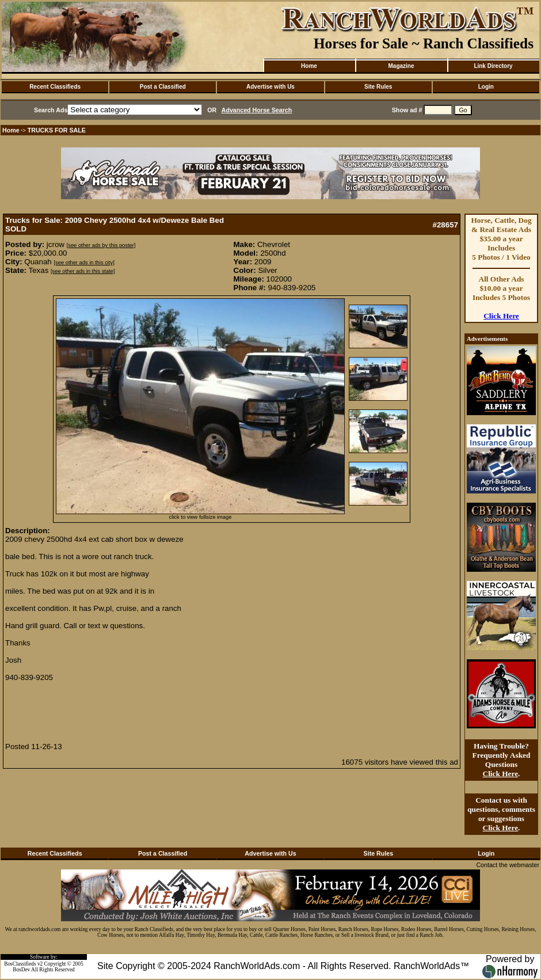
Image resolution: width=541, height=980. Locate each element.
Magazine (401, 66)
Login (486, 87)
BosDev (21, 970)
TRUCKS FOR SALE (57, 130)
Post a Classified (163, 87)
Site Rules (378, 87)
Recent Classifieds (55, 87)
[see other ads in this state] (83, 271)
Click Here (501, 316)
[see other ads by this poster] (101, 245)
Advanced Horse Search (257, 110)
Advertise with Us (270, 87)
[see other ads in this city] (84, 263)
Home (309, 66)
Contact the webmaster (508, 865)
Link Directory (493, 66)
